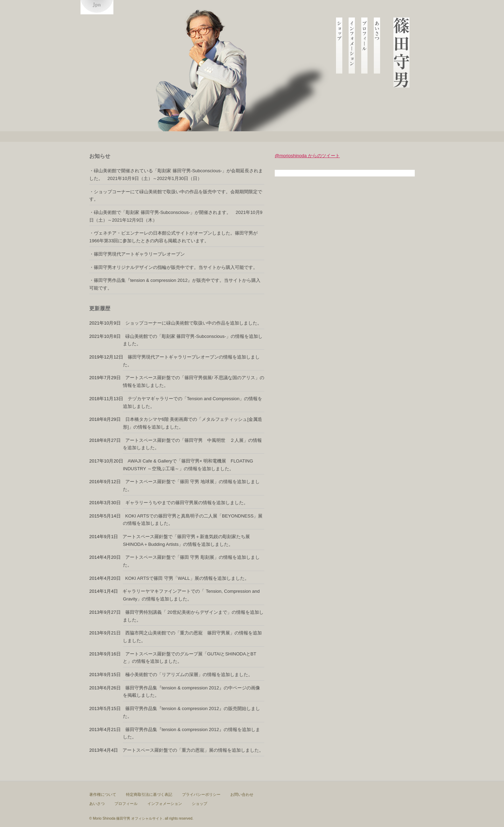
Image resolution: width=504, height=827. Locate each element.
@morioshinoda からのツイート (307, 156)
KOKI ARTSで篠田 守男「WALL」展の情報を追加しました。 (187, 578)
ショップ (199, 804)
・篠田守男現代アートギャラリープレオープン (137, 254)
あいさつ (97, 804)
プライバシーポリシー (201, 794)
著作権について (103, 794)
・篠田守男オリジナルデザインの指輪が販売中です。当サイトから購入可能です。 (173, 267)
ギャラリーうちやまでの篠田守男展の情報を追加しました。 (187, 503)
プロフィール (126, 804)
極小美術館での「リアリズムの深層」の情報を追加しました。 (189, 675)
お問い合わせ (242, 794)
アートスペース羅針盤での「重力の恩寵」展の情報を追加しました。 (193, 750)
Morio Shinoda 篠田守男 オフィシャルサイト (128, 818)
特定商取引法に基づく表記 (149, 794)
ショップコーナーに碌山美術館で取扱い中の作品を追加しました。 (194, 323)
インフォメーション (165, 804)
